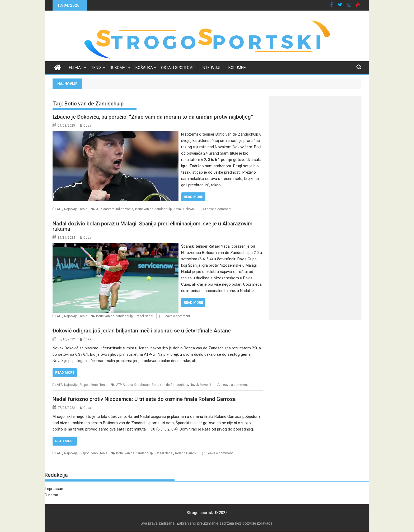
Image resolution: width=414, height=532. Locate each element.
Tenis (96, 68)
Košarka (144, 68)
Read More (193, 197)
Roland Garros (185, 453)
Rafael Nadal (144, 316)
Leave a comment (218, 209)
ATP (60, 209)
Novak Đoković (184, 209)
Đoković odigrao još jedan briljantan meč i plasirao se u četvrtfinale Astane (142, 331)
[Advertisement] (315, 133)
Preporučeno (89, 385)
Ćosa (87, 126)
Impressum (55, 489)
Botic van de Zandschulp (153, 209)
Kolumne (237, 68)
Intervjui (211, 68)
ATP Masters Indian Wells (115, 209)
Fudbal (76, 68)
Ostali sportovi (177, 68)
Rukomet (119, 68)
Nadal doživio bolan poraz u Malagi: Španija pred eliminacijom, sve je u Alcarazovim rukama (152, 226)
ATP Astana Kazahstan (133, 385)
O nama (51, 495)
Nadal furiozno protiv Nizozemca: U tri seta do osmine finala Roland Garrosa (144, 399)
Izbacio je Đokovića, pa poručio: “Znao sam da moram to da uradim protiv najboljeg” (153, 117)
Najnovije (71, 209)
